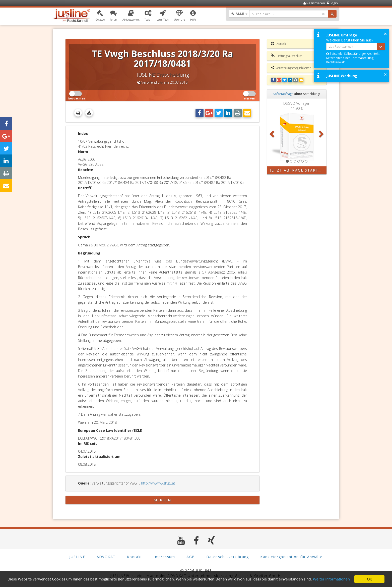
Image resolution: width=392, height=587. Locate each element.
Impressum (164, 557)
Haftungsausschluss (286, 56)
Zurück (278, 44)
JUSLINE (77, 557)
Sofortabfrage (283, 94)
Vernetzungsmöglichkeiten (291, 68)
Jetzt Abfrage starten (297, 170)
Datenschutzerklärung (228, 557)
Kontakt (135, 557)
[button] (100, 16)
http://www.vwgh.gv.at (158, 483)
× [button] (385, 34)
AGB (191, 557)
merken (162, 500)
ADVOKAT (106, 557)
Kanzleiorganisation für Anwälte (291, 557)
